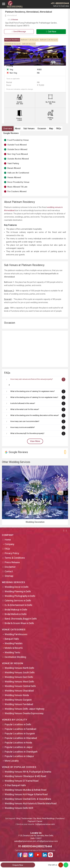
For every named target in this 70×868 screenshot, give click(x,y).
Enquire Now (18, 865)
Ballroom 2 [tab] (49, 40)
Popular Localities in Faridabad (20, 729)
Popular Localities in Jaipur (19, 747)
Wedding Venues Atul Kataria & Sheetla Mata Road (31, 804)
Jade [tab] (29, 44)
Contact (9, 571)
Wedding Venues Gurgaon (18, 700)
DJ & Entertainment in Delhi (18, 605)
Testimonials (27, 818)
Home (8, 540)
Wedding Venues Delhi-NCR (19, 808)
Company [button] (9, 544)
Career (40, 821)
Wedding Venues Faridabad (19, 704)
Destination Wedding (15, 657)
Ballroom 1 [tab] (30, 40)
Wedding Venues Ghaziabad (19, 691)
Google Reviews (11, 133)
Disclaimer (10, 567)
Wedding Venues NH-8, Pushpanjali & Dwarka (28, 772)
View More (35, 441)
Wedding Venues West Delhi (19, 682)
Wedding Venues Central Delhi (20, 686)
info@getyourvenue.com (47, 841)
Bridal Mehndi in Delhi (16, 614)
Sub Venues (29, 129)
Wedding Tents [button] (12, 653)
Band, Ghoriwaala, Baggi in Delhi (21, 619)
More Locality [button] (12, 761)
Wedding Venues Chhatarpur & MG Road (25, 776)
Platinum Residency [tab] (12, 40)
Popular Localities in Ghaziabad (21, 738)
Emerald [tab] (13, 44)
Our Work (37, 818)
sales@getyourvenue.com (25, 841)
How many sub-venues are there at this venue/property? (32, 379)
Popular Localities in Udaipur (19, 756)
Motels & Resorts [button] (14, 648)
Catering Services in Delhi (18, 601)
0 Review (13, 20)
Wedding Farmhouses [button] (16, 634)
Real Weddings (48, 818)
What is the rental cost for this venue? (25, 409)
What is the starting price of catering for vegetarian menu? (33, 391)
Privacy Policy (12, 553)
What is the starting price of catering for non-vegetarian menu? (34, 397)
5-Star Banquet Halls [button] (15, 785)
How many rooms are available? (23, 427)
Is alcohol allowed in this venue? (23, 403)
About (18, 129)
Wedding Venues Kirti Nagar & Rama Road (26, 794)
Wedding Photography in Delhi (20, 596)
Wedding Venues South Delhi (20, 673)
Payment (32, 821)
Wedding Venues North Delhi (19, 668)
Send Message (19, 32)
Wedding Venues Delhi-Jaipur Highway (25, 709)
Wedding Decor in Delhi (17, 587)
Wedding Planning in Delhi (18, 591)
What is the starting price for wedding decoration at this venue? (35, 415)
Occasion (42, 129)
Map (51, 129)
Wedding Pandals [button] (14, 643)
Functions (60, 818)
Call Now (51, 32)
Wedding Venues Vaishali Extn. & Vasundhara (28, 799)
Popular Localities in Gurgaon (20, 734)
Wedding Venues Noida (17, 695)
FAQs (59, 129)
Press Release (12, 562)
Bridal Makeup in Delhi (16, 610)
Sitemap (9, 576)
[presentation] (10, 55)
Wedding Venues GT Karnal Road (22, 781)
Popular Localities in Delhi (18, 724)
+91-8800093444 (60, 3)
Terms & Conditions (15, 558)
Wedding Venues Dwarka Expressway (24, 713)
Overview (8, 129)
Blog (18, 818)
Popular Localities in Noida (18, 743)
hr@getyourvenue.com (45, 824)
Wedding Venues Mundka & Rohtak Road (26, 790)
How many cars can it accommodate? (25, 421)
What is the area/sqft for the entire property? (27, 433)
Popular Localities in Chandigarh (21, 752)
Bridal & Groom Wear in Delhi (19, 623)
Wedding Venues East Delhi (19, 677)
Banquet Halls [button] (12, 639)
